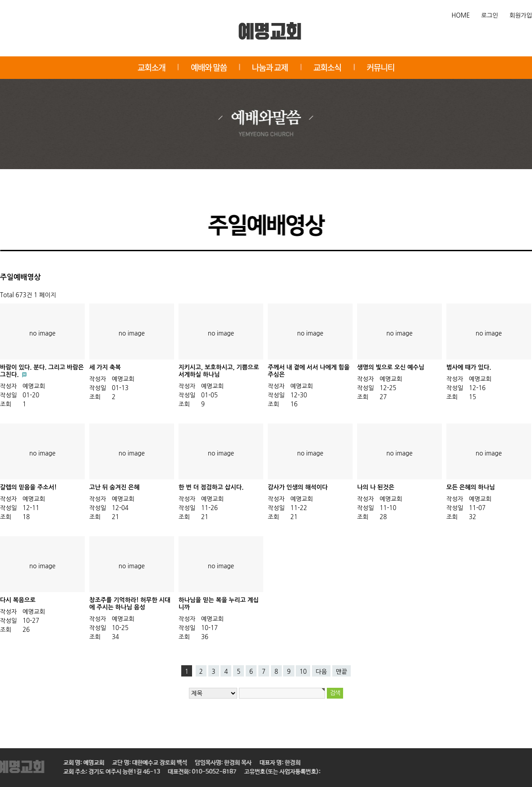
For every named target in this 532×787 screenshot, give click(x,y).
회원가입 (521, 16)
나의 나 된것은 (376, 487)
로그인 (490, 16)
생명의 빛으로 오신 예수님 (391, 367)
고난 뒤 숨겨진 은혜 (114, 487)
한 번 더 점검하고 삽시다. (211, 487)
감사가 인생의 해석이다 (298, 487)
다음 (321, 672)
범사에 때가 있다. (469, 367)
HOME (461, 16)
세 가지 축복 (105, 367)
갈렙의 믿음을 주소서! (28, 487)
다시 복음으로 (18, 600)
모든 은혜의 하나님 (471, 487)
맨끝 (342, 672)
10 (303, 672)
